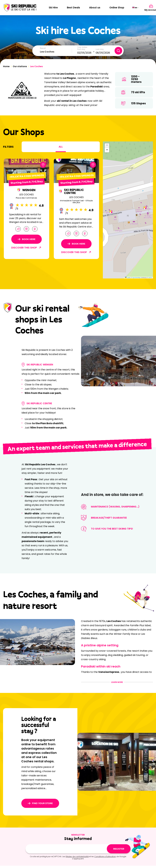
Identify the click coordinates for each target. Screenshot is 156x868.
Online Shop (117, 8)
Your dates (82, 47)
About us (95, 8)
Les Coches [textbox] (47, 52)
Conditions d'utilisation (105, 857)
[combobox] (56, 52)
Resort (43, 48)
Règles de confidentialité (77, 857)
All (61, 147)
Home (6, 66)
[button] (111, 212)
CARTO (150, 278)
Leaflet (128, 278)
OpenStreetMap (136, 278)
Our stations (20, 66)
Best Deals (73, 8)
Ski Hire (53, 8)
